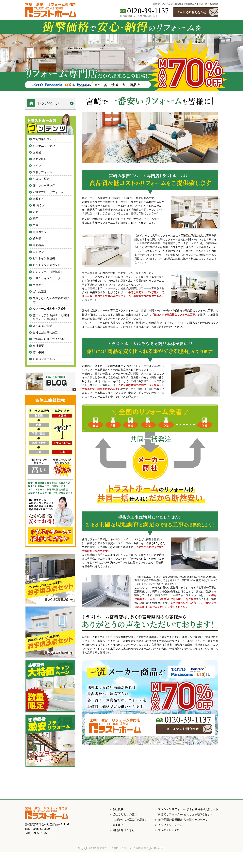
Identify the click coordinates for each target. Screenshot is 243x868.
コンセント (40, 252)
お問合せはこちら (44, 359)
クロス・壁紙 (41, 179)
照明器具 (38, 245)
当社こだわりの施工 (45, 332)
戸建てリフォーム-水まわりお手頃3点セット (185, 814)
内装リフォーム (42, 172)
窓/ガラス (39, 205)
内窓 (36, 212)
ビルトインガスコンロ (47, 265)
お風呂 (37, 152)
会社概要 (38, 346)
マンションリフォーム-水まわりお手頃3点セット (188, 809)
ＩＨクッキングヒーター (48, 278)
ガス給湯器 (40, 291)
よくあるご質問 (42, 326)
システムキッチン (44, 146)
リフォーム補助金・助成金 (49, 309)
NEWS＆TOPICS (169, 830)
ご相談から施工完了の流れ (49, 339)
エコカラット (41, 232)
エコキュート (41, 285)
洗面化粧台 (40, 159)
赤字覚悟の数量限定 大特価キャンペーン (183, 820)
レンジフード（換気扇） (48, 272)
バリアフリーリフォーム (48, 192)
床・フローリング (44, 185)
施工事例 (38, 352)
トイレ (37, 166)
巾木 (36, 225)
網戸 (36, 219)
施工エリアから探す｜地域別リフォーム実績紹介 (51, 317)
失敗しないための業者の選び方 (51, 300)
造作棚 (37, 239)
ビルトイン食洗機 (44, 258)
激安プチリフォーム (170, 825)
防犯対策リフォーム (45, 139)
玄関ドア (38, 199)
